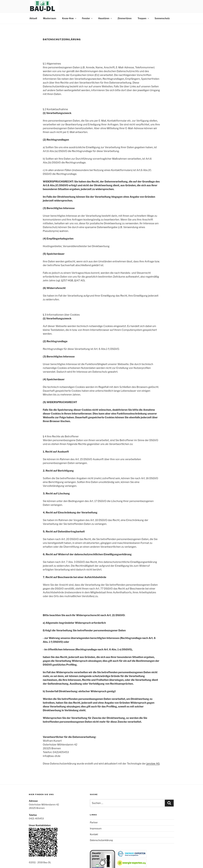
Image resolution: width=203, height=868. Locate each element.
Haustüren (105, 18)
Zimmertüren (124, 18)
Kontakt (94, 834)
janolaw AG (153, 764)
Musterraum (49, 18)
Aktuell (33, 18)
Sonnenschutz (162, 18)
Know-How (69, 18)
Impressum (96, 828)
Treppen (144, 18)
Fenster (88, 18)
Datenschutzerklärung (101, 840)
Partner (94, 822)
